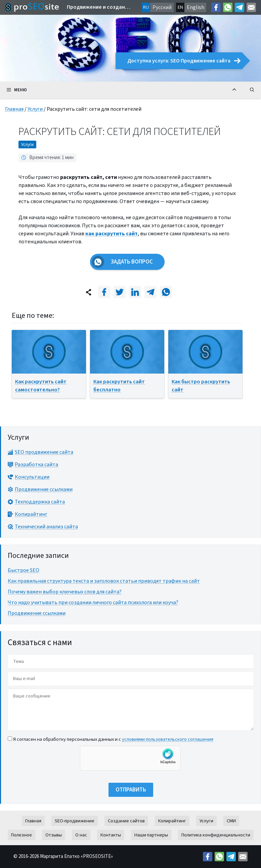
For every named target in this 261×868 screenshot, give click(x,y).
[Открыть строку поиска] (252, 90)
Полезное (21, 835)
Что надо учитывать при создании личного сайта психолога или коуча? (93, 602)
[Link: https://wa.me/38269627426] (228, 7)
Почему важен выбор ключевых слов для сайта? (65, 592)
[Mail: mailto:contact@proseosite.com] (251, 7)
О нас (81, 835)
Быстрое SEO (24, 570)
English (195, 7)
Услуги (35, 109)
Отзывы (54, 835)
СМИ (231, 821)
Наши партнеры (151, 835)
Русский (162, 7)
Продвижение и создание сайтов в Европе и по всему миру (99, 7)
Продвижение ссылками (37, 613)
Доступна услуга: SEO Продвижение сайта (184, 61)
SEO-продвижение (75, 821)
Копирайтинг (172, 821)
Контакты (111, 835)
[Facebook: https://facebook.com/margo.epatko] (216, 7)
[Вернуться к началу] (234, 90)
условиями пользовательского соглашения (168, 739)
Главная (14, 109)
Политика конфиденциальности (216, 835)
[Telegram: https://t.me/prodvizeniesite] (240, 7)
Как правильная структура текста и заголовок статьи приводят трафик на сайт (104, 581)
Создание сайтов (126, 821)
